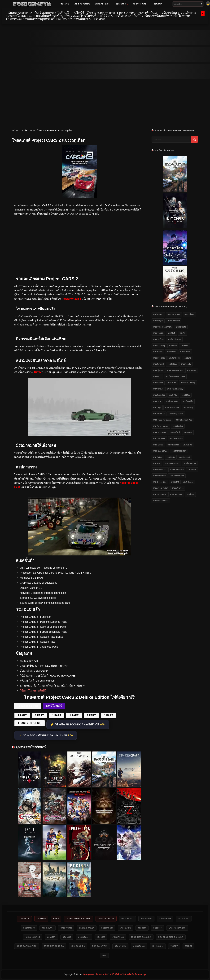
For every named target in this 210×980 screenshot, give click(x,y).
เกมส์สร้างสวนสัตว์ (179, 451)
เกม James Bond (177, 476)
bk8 (104, 955)
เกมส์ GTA (157, 401)
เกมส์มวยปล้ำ (188, 401)
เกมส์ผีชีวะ (186, 395)
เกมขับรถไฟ (158, 389)
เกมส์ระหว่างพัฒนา (161, 501)
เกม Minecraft (185, 457)
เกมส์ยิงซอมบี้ (158, 364)
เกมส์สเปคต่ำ (181, 327)
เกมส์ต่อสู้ (185, 346)
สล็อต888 (67, 937)
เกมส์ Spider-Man (172, 408)
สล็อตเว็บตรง (147, 919)
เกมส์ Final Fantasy (175, 389)
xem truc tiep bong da (172, 937)
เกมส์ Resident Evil (175, 370)
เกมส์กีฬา (173, 346)
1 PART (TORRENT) (30, 723)
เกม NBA (157, 463)
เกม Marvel (192, 370)
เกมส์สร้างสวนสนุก (161, 488)
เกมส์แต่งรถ (188, 445)
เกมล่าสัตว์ (175, 482)
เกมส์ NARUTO (190, 463)
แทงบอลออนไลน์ (32, 937)
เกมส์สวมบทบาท (173, 321)
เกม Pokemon (159, 414)
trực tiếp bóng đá (53, 946)
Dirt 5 (37, 372)
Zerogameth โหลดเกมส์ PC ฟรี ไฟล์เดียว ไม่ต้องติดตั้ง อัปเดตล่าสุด (115, 975)
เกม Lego (157, 408)
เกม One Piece (159, 439)
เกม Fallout (158, 457)
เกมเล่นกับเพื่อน (160, 476)
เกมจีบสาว (157, 376)
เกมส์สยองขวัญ (159, 346)
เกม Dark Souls (160, 494)
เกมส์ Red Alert (176, 494)
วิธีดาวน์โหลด (141, 4)
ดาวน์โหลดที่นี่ (54, 706)
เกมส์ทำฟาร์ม (174, 358)
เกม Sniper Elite (160, 482)
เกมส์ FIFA (173, 395)
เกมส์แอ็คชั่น (189, 315)
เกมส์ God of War (160, 451)
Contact (41, 919)
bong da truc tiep (26, 946)
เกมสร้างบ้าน (178, 426)
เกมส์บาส (190, 494)
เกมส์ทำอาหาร (173, 445)
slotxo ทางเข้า (86, 928)
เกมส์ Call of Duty (188, 383)
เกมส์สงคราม (185, 352)
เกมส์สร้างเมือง (159, 358)
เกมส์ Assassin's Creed (175, 376)
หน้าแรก (65, 4)
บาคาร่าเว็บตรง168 (178, 928)
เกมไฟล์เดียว (158, 315)
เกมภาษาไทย (158, 339)
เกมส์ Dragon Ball (176, 414)
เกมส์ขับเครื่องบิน (177, 470)
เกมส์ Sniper (188, 482)
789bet (175, 946)
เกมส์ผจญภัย (158, 321)
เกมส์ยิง (182, 333)
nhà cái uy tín (100, 946)
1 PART (22, 715)
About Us (23, 919)
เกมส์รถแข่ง (171, 352)
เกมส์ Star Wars (172, 401)
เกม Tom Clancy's (172, 463)
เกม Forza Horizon (161, 426)
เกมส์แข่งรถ (172, 383)
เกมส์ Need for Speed (162, 420)
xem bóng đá (78, 946)
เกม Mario (171, 457)
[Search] (201, 4)
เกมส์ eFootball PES (184, 420)
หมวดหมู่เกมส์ (103, 4)
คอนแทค (158, 4)
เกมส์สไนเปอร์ (178, 488)
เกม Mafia (188, 432)
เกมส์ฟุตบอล (158, 370)
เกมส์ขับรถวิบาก (160, 470)
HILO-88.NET (128, 919)
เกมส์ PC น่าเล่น (82, 4)
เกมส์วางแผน (158, 333)
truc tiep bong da (142, 937)
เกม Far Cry (188, 408)
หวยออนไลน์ (125, 928)
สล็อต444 (143, 928)
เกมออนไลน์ (175, 432)
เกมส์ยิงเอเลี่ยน (159, 395)
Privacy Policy (106, 919)
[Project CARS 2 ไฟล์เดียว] (79, 555)
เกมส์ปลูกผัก (186, 364)
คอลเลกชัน (122, 4)
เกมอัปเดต (192, 470)
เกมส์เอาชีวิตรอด (174, 339)
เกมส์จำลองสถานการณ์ (162, 327)
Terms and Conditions (78, 919)
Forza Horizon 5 (71, 299)
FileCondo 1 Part (28, 706)
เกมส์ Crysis (158, 445)
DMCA (56, 919)
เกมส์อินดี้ (171, 333)
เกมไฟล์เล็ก (158, 352)
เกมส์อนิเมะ (172, 364)
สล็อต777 (158, 928)
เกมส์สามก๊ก (158, 383)
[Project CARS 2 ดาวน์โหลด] (79, 435)
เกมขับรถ (188, 358)
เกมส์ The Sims (160, 432)
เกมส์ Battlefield (176, 439)
